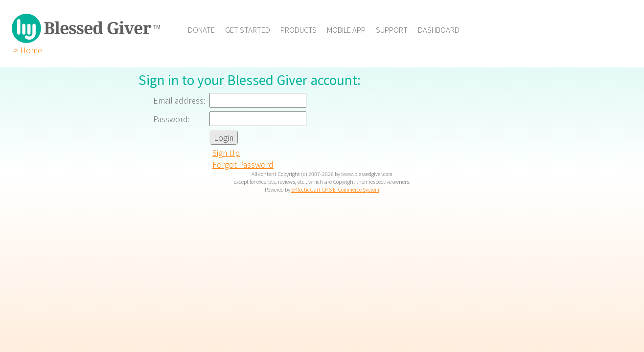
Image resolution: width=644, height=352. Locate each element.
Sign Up (226, 153)
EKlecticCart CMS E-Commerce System (335, 189)
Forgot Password (243, 164)
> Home (27, 50)
